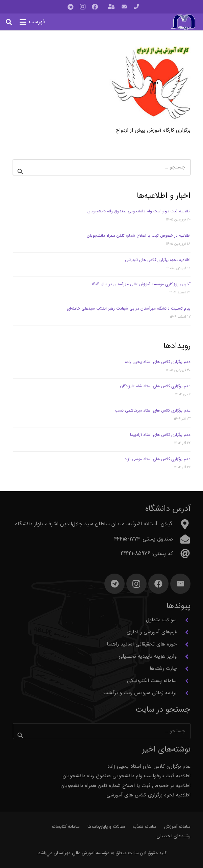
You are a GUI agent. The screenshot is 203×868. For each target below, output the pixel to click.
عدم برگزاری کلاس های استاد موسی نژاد (158, 459)
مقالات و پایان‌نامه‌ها (106, 826)
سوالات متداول (161, 620)
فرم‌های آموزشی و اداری (152, 632)
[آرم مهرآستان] (183, 22)
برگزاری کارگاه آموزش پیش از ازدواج (153, 130)
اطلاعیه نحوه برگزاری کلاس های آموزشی (158, 260)
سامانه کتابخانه (66, 826)
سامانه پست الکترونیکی (152, 681)
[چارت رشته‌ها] (184, 669)
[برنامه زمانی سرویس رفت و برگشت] (184, 693)
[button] (32, 22)
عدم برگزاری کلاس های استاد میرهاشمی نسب (153, 410)
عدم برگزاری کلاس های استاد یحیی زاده (158, 362)
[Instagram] (83, 7)
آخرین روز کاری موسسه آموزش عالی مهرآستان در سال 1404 (141, 284)
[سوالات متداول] (184, 620)
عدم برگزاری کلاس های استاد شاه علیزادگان (155, 386)
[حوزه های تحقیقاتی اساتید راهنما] (184, 645)
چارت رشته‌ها (163, 668)
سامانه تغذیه (144, 826)
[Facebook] (95, 7)
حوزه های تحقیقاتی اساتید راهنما (142, 644)
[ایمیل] (180, 584)
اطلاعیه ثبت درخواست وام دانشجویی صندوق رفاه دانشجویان (139, 211)
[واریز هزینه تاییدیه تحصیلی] (184, 657)
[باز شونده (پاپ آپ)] (111, 7)
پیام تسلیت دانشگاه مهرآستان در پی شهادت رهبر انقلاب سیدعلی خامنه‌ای (129, 308)
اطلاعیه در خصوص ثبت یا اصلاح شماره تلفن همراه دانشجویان (139, 235)
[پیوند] (136, 7)
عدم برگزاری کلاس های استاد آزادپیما (160, 435)
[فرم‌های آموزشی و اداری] (184, 632)
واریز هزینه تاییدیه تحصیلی (148, 656)
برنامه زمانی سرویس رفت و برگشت (140, 693)
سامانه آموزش (177, 826)
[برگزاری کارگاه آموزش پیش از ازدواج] (150, 84)
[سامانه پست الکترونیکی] (184, 681)
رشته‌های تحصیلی (173, 836)
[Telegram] (71, 7)
